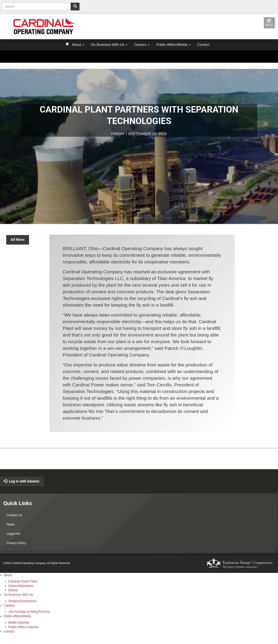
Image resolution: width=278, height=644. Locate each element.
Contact (203, 45)
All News (18, 240)
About (78, 45)
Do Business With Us (109, 45)
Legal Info (14, 534)
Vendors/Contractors (22, 601)
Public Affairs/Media (173, 45)
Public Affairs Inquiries (23, 627)
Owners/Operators (21, 586)
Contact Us (14, 515)
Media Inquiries (19, 623)
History (13, 590)
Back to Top (143, 461)
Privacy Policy (16, 543)
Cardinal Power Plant (23, 581)
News (11, 524)
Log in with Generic (21, 481)
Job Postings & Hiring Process (29, 612)
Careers (142, 45)
